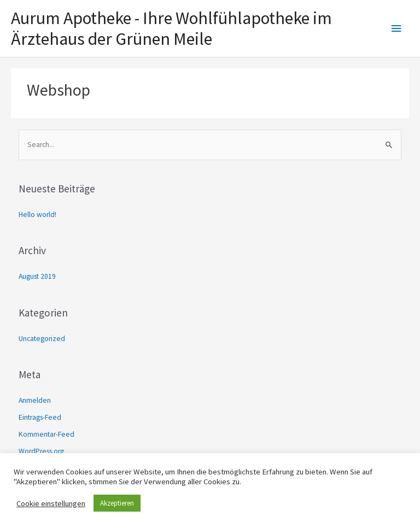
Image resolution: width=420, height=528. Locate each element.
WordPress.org (41, 451)
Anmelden (35, 400)
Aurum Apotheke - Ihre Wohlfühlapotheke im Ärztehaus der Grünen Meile (171, 28)
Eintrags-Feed (40, 417)
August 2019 (37, 276)
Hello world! (37, 215)
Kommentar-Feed (46, 434)
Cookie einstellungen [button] (51, 503)
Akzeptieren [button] (117, 503)
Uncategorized (42, 339)
